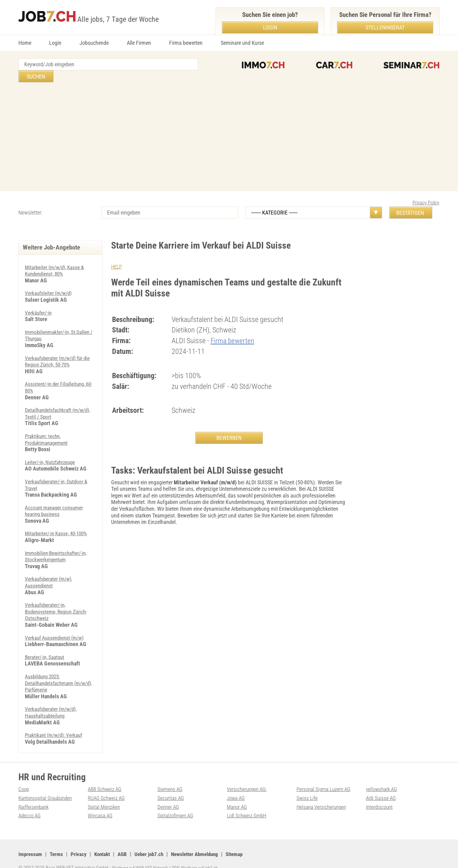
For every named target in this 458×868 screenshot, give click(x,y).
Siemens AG (171, 777)
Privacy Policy (426, 191)
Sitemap (245, 842)
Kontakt (105, 842)
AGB (126, 842)
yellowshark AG (382, 777)
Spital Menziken (105, 795)
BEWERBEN (229, 426)
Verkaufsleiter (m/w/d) (50, 281)
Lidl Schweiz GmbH (248, 803)
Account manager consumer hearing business (55, 499)
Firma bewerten (186, 43)
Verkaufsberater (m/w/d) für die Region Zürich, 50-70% (60, 349)
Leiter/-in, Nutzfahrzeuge (52, 450)
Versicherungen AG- (248, 777)
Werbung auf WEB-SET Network (142, 856)
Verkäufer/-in (39, 301)
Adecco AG (30, 803)
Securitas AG (171, 786)
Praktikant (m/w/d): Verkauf (56, 723)
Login (55, 43)
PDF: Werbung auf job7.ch (202, 856)
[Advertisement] (229, 126)
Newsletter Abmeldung (203, 842)
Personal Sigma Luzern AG (325, 777)
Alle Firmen (139, 43)
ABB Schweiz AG (106, 777)
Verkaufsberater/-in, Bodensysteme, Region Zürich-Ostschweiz (58, 599)
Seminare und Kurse (242, 43)
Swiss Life (307, 786)
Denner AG (169, 795)
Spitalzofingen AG (177, 803)
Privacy (80, 842)
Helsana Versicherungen (322, 795)
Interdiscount (380, 795)
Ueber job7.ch (154, 842)
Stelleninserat (385, 27)
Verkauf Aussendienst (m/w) (56, 626)
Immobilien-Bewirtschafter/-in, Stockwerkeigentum (58, 544)
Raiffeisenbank (34, 795)
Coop (24, 777)
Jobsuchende (94, 43)
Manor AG (237, 795)
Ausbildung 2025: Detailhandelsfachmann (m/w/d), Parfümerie (51, 671)
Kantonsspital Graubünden (47, 786)
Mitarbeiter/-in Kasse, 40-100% (58, 521)
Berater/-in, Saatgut (46, 645)
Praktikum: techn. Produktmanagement (48, 427)
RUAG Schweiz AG (107, 786)
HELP (117, 255)
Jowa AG (237, 786)
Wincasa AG (101, 803)
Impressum (31, 842)
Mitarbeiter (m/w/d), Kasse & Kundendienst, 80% (56, 259)
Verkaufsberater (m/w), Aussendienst (50, 570)
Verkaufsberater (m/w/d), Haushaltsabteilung (53, 700)
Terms (58, 842)
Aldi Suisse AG (382, 786)
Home (25, 43)
